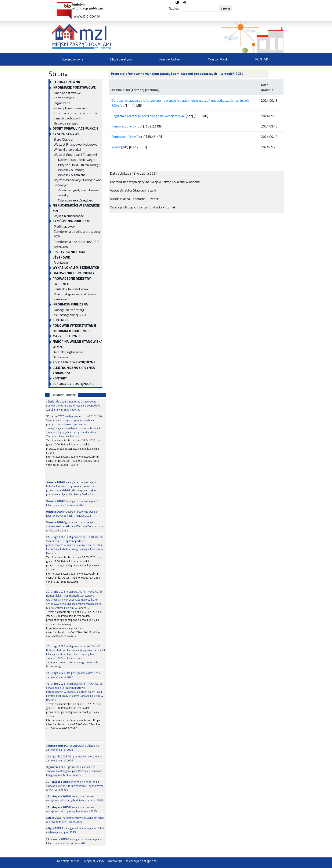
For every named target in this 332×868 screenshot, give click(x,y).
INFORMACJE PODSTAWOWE (74, 87)
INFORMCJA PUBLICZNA (70, 304)
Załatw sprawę (66, 134)
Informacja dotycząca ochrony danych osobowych (75, 116)
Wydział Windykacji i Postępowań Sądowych (78, 182)
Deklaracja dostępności (73, 384)
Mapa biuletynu (121, 59)
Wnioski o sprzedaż (67, 149)
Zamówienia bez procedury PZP (76, 242)
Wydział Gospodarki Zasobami (75, 155)
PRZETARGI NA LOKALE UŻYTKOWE (70, 255)
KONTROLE (61, 320)
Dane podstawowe (67, 93)
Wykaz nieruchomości (69, 216)
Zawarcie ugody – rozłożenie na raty (79, 193)
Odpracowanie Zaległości (76, 200)
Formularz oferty (124, 126)
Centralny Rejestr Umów (71, 289)
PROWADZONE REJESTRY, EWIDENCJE (72, 281)
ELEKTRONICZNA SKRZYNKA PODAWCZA (74, 370)
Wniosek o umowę (71, 170)
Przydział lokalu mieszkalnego (79, 165)
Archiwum (61, 247)
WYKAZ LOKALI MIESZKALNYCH (76, 267)
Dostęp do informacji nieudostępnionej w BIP (71, 312)
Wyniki (116, 147)
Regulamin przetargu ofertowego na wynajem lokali (149, 116)
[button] (177, 3)
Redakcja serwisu (66, 123)
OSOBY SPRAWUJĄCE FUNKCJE (75, 128)
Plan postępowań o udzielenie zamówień (75, 297)
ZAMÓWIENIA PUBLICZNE (72, 221)
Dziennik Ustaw (169, 59)
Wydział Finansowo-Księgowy (76, 144)
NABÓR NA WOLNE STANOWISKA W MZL (77, 344)
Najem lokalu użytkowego (76, 160)
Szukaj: (174, 8)
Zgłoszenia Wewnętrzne (74, 362)
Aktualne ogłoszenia (68, 352)
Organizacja (62, 103)
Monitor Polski (218, 59)
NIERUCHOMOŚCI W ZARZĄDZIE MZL (76, 208)
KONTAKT (263, 59)
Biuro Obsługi (63, 139)
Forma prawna (64, 98)
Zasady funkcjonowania (71, 108)
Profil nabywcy (64, 226)
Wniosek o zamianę (72, 175)
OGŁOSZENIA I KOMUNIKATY (74, 273)
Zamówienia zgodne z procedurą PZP (77, 234)
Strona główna (73, 59)
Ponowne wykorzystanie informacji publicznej (74, 328)
